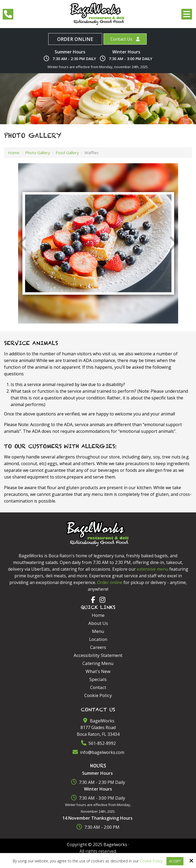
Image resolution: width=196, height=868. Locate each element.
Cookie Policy (151, 861)
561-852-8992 (98, 743)
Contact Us (121, 39)
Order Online (75, 39)
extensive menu (153, 569)
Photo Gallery (38, 153)
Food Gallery (67, 153)
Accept (175, 861)
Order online (110, 582)
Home (14, 153)
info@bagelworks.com (98, 752)
